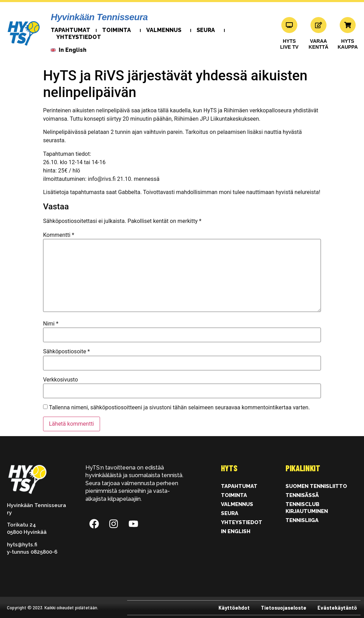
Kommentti (59, 235)
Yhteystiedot (79, 37)
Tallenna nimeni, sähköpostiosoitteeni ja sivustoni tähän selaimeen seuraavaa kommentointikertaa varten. (179, 408)
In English (236, 531)
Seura (208, 30)
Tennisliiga (302, 520)
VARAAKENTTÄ (319, 44)
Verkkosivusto (60, 380)
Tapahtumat (71, 30)
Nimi (51, 324)
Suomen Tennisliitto (316, 486)
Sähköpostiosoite (67, 352)
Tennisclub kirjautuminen (307, 508)
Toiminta (118, 30)
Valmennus (166, 30)
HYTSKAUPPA (348, 44)
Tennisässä (302, 495)
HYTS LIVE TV (289, 44)
